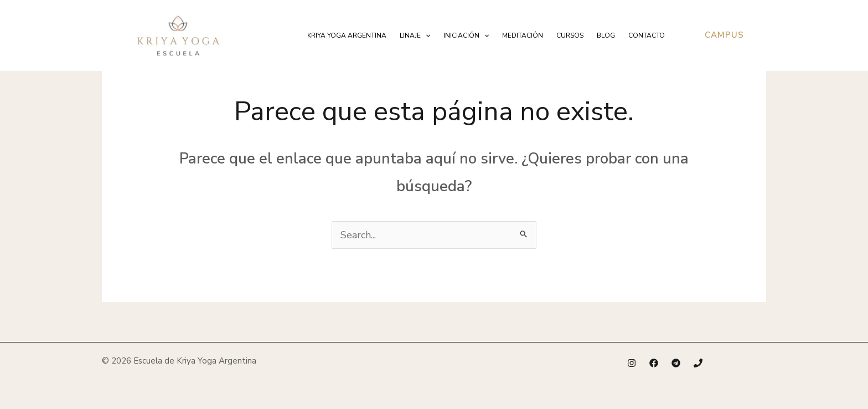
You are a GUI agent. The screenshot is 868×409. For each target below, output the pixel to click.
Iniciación (466, 35)
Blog (606, 35)
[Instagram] (632, 363)
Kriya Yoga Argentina (347, 35)
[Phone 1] (698, 363)
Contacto (647, 35)
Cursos (570, 35)
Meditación (523, 35)
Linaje (415, 35)
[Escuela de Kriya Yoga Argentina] (178, 34)
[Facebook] (654, 363)
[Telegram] (676, 363)
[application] (425, 35)
